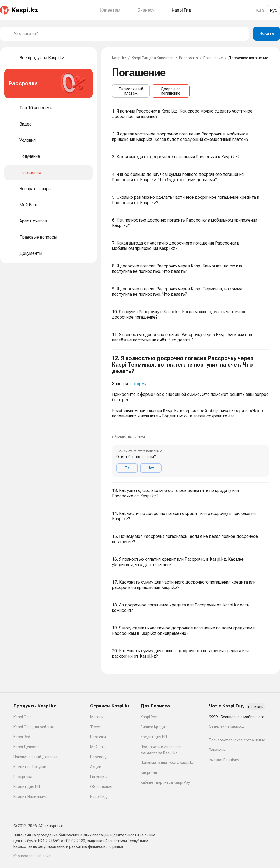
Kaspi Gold (22, 717)
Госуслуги (99, 777)
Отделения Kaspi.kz (226, 726)
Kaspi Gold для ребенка (34, 727)
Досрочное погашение (171, 91)
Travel (95, 727)
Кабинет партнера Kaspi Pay (165, 782)
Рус (273, 10)
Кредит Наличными (31, 797)
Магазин (98, 717)
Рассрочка (188, 58)
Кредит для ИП (27, 787)
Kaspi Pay (149, 717)
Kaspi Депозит (27, 747)
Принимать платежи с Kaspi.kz (167, 762)
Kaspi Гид (99, 797)
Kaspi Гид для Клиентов (153, 58)
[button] (191, 416)
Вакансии (217, 750)
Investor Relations (224, 760)
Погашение (213, 58)
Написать (256, 707)
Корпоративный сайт (32, 856)
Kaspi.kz (119, 58)
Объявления (101, 787)
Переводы (99, 757)
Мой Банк (98, 747)
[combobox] (129, 34)
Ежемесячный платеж (131, 91)
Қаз (260, 10)
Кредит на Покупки (30, 767)
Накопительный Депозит (36, 757)
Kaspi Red (22, 737)
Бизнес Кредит (154, 727)
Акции (96, 767)
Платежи (98, 737)
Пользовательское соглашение (237, 740)
